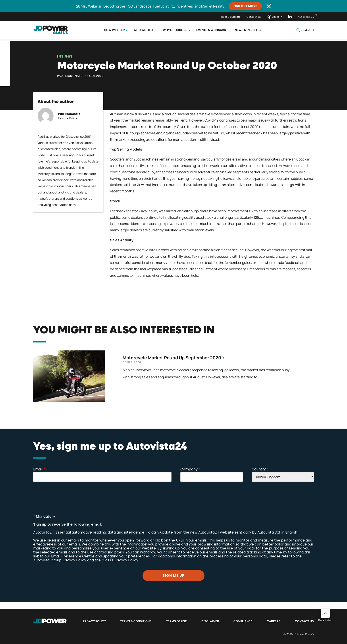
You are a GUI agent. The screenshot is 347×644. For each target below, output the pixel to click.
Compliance (243, 621)
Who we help (144, 30)
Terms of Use (176, 621)
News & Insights (248, 30)
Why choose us (175, 30)
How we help (114, 30)
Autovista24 (306, 17)
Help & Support (231, 17)
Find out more (245, 6)
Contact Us (254, 17)
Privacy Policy (94, 621)
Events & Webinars (211, 30)
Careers (274, 621)
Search (305, 30)
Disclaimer (210, 621)
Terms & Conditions (136, 621)
